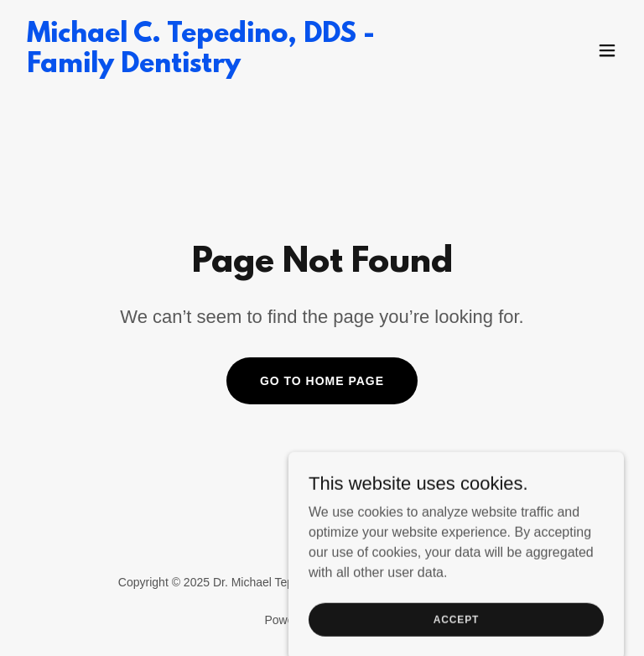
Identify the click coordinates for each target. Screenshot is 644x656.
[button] (607, 50)
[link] (231, 68)
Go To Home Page (322, 381)
